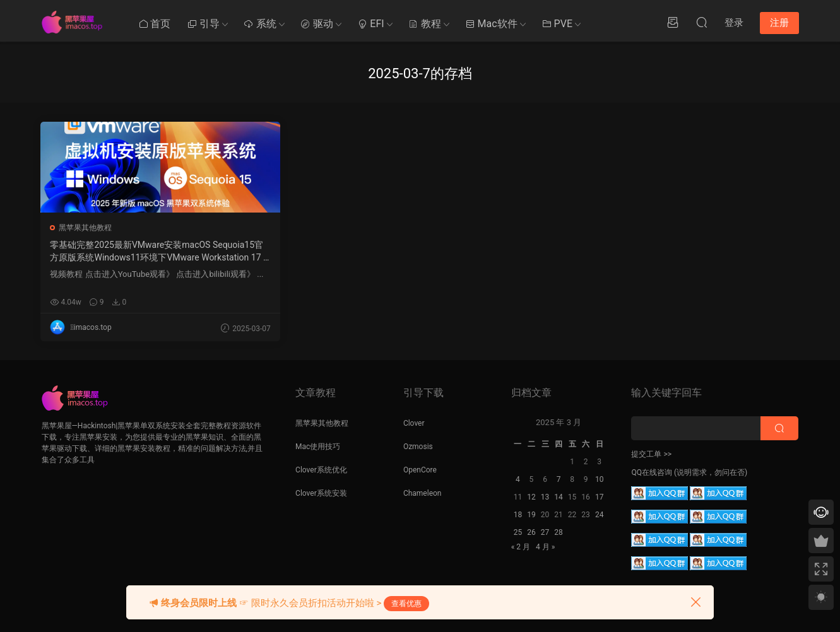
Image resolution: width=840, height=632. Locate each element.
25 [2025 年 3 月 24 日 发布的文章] (518, 532)
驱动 (317, 24)
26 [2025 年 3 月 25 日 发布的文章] (531, 532)
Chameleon (423, 493)
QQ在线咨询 (652, 472)
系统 (260, 24)
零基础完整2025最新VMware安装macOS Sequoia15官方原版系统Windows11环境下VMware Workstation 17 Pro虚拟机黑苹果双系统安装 (113, 252)
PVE (557, 24)
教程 (425, 24)
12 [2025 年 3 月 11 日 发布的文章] (531, 497)
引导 (203, 24)
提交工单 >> (651, 454)
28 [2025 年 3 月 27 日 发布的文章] (559, 532)
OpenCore (420, 470)
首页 (155, 24)
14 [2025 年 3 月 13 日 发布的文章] (559, 497)
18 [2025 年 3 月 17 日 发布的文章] (518, 515)
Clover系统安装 (321, 493)
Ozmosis (418, 447)
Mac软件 (491, 24)
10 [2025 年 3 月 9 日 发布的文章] (600, 479)
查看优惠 (406, 604)
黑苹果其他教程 (86, 228)
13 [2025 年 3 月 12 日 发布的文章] (545, 497)
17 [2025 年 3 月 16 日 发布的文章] (600, 497)
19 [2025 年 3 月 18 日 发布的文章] (531, 515)
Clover (414, 423)
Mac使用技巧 (318, 447)
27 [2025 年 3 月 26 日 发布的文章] (545, 532)
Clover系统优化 (321, 470)
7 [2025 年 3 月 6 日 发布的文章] (559, 479)
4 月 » (545, 547)
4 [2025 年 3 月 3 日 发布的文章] (518, 479)
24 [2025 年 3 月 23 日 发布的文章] (600, 515)
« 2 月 (521, 547)
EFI (370, 24)
